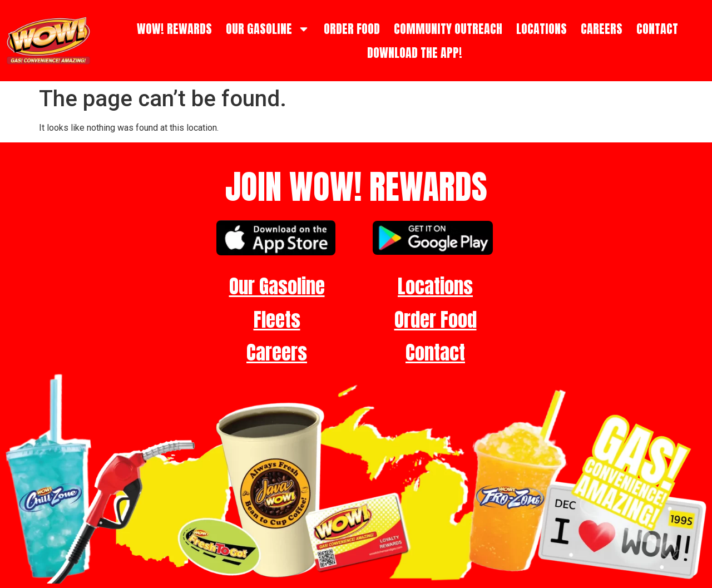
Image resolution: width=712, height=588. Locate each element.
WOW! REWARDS (174, 29)
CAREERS (602, 29)
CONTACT (657, 29)
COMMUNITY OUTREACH (448, 29)
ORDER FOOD (352, 29)
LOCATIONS (542, 29)
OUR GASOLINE (268, 29)
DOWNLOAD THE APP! (415, 53)
